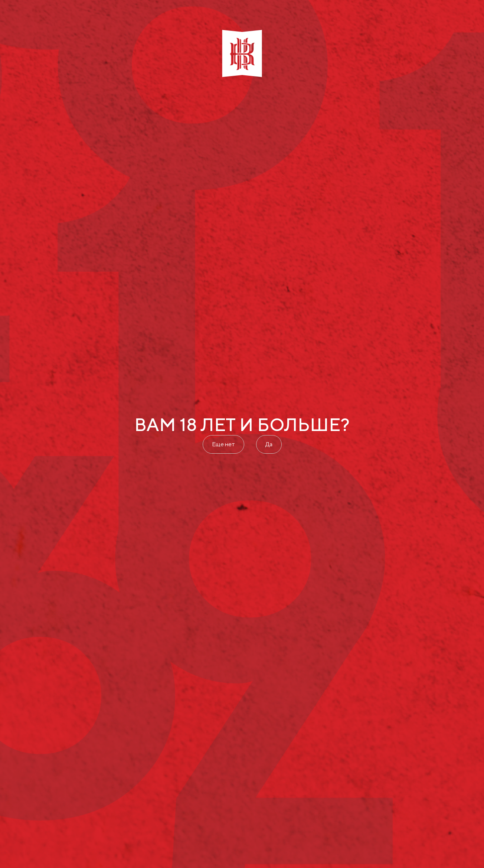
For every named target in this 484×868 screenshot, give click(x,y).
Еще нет (223, 444)
